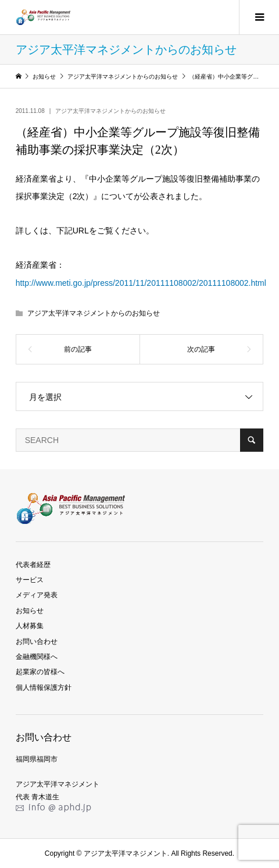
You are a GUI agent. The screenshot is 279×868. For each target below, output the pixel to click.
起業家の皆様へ (40, 672)
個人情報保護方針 (44, 688)
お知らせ (30, 611)
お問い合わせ (37, 642)
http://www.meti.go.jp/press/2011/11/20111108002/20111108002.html (141, 283)
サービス (30, 580)
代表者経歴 (33, 565)
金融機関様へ (37, 657)
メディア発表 (37, 595)
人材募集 (30, 626)
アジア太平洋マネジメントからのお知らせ (110, 111)
